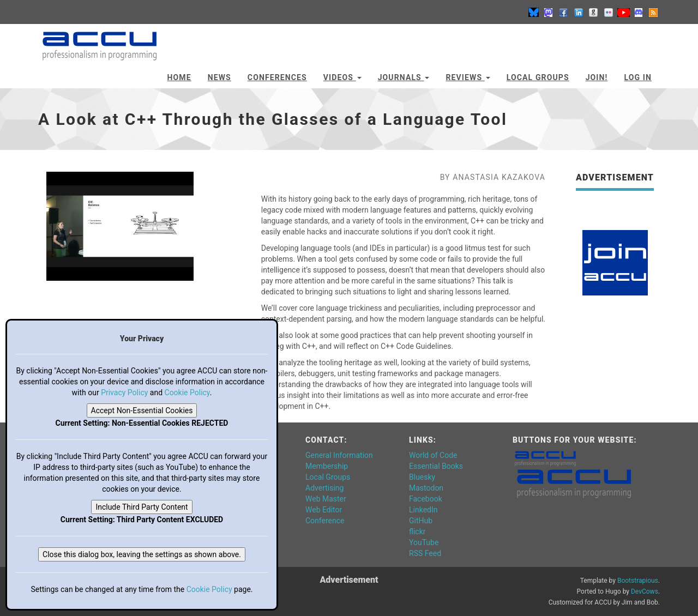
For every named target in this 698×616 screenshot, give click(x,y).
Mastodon (426, 488)
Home (179, 77)
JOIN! (597, 77)
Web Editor (324, 510)
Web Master (326, 499)
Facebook (426, 499)
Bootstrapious (638, 581)
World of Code (433, 455)
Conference (325, 521)
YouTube (424, 542)
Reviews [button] (468, 77)
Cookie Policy (187, 392)
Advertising (324, 488)
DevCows (645, 591)
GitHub (421, 521)
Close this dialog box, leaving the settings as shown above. (142, 554)
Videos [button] (342, 77)
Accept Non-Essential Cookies (142, 410)
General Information (339, 455)
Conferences (277, 77)
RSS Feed (425, 553)
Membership (327, 466)
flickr (417, 532)
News (219, 77)
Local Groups (538, 77)
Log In (638, 77)
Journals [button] (404, 77)
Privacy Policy (124, 392)
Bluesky (422, 477)
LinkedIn (423, 510)
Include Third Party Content (142, 507)
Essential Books (436, 466)
